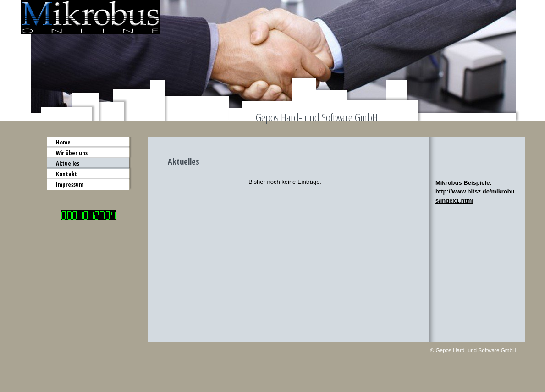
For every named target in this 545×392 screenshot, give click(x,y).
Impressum (70, 184)
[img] (273, 61)
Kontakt (66, 174)
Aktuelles (68, 163)
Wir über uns (72, 153)
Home (63, 142)
